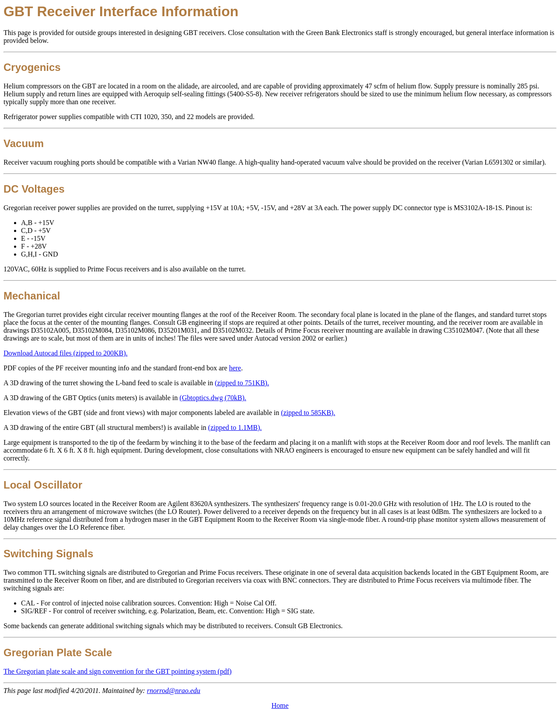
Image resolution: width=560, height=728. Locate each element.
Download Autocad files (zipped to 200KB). (66, 353)
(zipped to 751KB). (242, 383)
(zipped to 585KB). (308, 413)
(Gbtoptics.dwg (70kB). (213, 398)
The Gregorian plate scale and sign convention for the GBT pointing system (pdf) (117, 671)
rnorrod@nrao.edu (174, 691)
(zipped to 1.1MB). (235, 427)
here (235, 368)
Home (280, 705)
